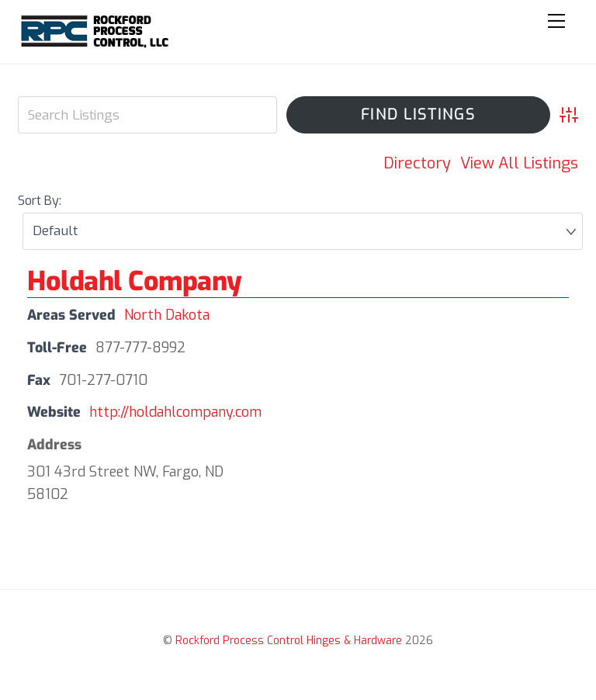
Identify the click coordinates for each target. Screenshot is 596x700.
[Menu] (556, 21)
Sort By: (40, 201)
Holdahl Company (135, 281)
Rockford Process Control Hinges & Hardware (289, 641)
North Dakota (167, 315)
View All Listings (519, 163)
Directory (417, 163)
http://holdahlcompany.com (175, 412)
